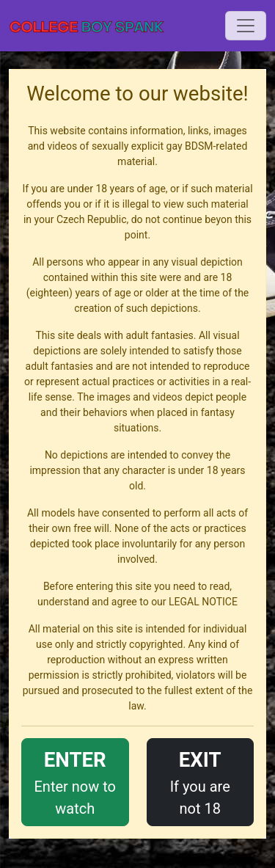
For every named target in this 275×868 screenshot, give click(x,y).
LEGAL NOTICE (203, 602)
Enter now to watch (75, 781)
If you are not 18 (201, 781)
